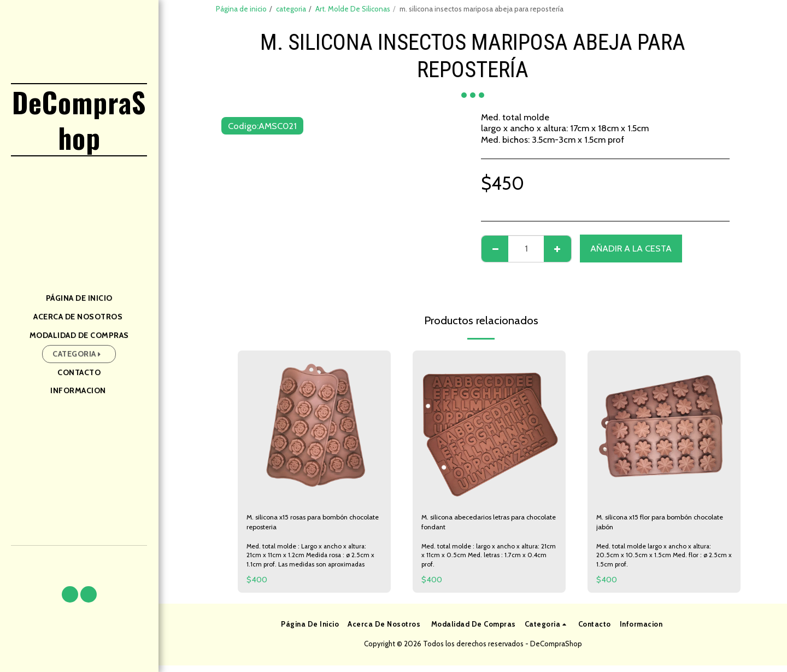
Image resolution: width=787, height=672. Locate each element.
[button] (70, 594)
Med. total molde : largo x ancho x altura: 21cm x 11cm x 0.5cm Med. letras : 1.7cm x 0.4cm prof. (486, 561)
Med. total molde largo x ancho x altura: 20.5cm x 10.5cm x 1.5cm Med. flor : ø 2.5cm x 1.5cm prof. (659, 561)
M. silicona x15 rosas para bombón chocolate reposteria (313, 526)
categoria (291, 9)
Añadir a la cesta (631, 248)
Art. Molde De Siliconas (353, 9)
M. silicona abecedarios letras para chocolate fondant (489, 526)
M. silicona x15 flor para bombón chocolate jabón (659, 526)
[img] (314, 427)
